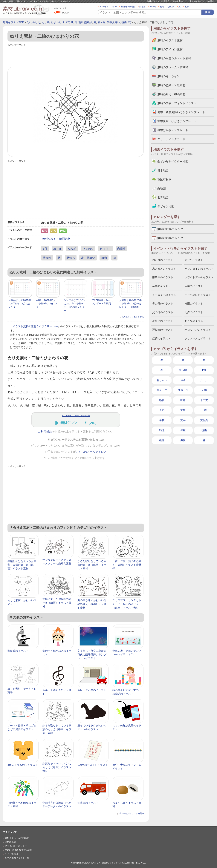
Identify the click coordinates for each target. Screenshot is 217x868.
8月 (29, 22)
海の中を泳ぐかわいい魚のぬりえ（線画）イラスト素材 (92, 604)
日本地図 (163, 170)
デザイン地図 (166, 206)
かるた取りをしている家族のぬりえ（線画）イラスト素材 (92, 565)
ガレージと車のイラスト (92, 690)
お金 (183, 380)
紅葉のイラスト (161, 338)
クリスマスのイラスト (198, 338)
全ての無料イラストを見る (202, 1)
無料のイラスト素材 (170, 40)
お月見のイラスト (195, 321)
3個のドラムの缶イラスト (23, 765)
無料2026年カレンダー (172, 229)
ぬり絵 (46, 22)
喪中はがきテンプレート (173, 130)
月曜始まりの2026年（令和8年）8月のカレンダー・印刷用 (130, 304)
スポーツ (183, 390)
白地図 (142, 7)
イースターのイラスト (165, 295)
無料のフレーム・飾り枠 (173, 67)
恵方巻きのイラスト (164, 269)
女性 (183, 410)
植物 (124, 22)
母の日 (153, 7)
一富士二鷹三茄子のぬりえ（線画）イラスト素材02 (127, 565)
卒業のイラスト (161, 286)
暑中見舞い (113, 22)
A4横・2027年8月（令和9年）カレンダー (46, 304)
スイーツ (162, 390)
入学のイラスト (194, 286)
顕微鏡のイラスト (18, 651)
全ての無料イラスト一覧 (17, 858)
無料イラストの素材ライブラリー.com (107, 863)
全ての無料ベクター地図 (173, 161)
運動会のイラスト (163, 330)
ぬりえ (36, 22)
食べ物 (183, 370)
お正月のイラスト (163, 260)
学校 (162, 420)
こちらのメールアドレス (91, 452)
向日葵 (79, 22)
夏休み (102, 22)
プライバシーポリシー (16, 846)
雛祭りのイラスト (163, 277)
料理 (162, 430)
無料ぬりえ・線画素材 (56, 239)
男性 (183, 440)
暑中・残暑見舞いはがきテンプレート (181, 112)
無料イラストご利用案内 (158, 1)
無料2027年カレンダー (172, 238)
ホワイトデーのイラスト (199, 277)
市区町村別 (164, 179)
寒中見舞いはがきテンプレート (177, 121)
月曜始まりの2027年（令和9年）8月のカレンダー (20, 304)
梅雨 (162, 7)
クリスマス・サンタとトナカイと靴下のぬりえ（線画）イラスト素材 (127, 604)
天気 (162, 410)
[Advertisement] (76, 56)
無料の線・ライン (169, 76)
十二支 (204, 400)
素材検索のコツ (179, 1)
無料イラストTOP (13, 22)
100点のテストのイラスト (93, 765)
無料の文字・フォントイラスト (177, 103)
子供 (204, 410)
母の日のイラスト (163, 303)
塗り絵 (88, 22)
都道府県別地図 (128, 7)
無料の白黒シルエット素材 (174, 58)
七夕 (187, 7)
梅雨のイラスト (194, 303)
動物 (162, 400)
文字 (183, 420)
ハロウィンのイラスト (198, 330)
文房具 (204, 420)
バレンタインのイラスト (199, 269)
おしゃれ (162, 380)
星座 (183, 430)
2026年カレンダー (108, 7)
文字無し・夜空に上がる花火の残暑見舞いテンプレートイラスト (92, 654)
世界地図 (163, 197)
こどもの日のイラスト (198, 295)
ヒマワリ (68, 22)
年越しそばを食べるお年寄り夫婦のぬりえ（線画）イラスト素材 (22, 565)
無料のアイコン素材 (170, 49)
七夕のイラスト (194, 312)
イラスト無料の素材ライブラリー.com (35, 326)
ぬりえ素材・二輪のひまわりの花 (76, 416)
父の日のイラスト (163, 312)
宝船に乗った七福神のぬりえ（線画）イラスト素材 (57, 603)
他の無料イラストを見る (133, 317)
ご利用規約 (45, 432)
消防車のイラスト (88, 803)
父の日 (171, 7)
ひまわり (56, 22)
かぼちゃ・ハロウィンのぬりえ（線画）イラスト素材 (57, 767)
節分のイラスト (194, 260)
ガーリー (204, 380)
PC (204, 370)
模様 (162, 440)
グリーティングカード (171, 139)
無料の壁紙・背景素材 (171, 85)
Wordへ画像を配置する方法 (19, 850)
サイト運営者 (11, 854)
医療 (183, 400)
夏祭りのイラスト (163, 321)
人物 (204, 390)
